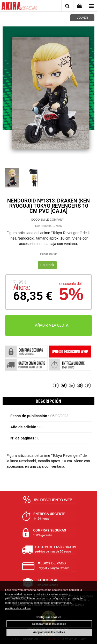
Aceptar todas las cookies (49, 632)
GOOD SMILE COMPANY (48, 220)
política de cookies (18, 608)
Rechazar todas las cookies (49, 624)
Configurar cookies (48, 617)
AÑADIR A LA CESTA (52, 325)
